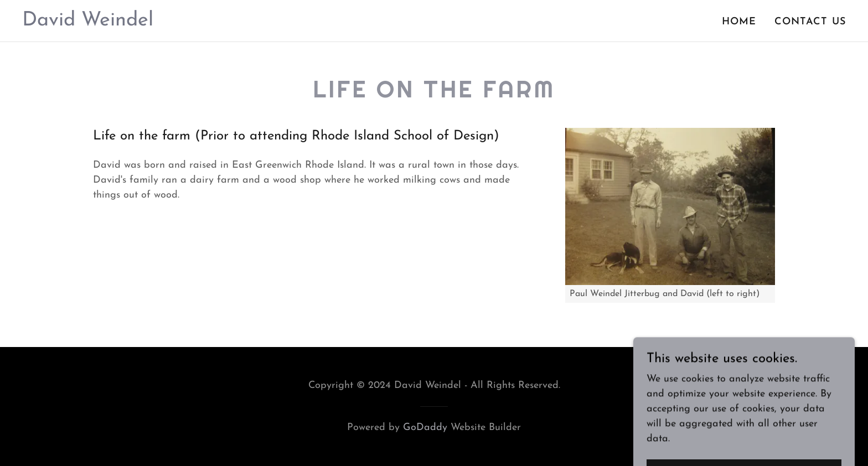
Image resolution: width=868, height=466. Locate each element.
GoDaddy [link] (425, 428)
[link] (88, 23)
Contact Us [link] (810, 22)
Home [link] (739, 22)
